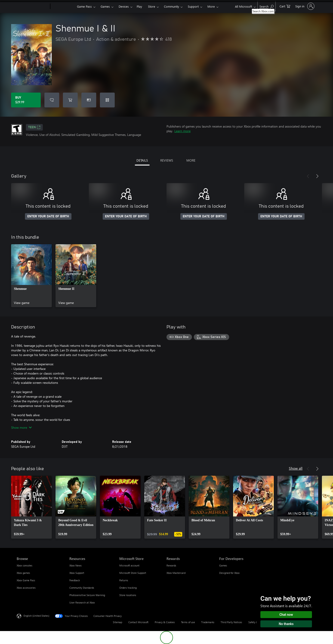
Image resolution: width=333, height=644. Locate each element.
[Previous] (308, 176)
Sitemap (117, 622)
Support (193, 6)
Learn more (182, 131)
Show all (296, 468)
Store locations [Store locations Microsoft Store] (128, 595)
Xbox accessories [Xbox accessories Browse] (26, 588)
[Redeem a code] (107, 100)
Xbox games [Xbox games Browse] (23, 573)
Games (105, 6)
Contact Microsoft (138, 622)
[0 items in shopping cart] (285, 6)
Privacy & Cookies (165, 622)
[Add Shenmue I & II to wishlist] (52, 100)
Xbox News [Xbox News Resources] (76, 565)
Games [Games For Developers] (223, 565)
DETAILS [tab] (142, 160)
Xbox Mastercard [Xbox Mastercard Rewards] (176, 573)
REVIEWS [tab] (167, 160)
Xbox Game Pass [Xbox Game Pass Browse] (26, 580)
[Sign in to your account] (304, 6)
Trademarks (208, 622)
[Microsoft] (32, 6)
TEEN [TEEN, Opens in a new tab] (34, 127)
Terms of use (188, 622)
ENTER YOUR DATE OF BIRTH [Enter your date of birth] (48, 216)
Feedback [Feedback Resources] (75, 580)
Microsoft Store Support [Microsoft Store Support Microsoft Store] (133, 573)
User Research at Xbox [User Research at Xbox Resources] (82, 602)
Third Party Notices (231, 622)
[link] (31, 276)
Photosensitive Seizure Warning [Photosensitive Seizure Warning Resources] (87, 595)
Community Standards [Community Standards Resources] (82, 588)
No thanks (286, 624)
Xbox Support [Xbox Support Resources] (77, 573)
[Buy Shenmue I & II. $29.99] (26, 100)
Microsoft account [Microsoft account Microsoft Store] (129, 565)
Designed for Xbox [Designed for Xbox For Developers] (229, 573)
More (211, 6)
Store (152, 6)
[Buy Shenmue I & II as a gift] (89, 100)
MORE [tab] (191, 160)
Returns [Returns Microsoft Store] (124, 580)
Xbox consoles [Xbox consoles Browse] (25, 565)
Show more (21, 427)
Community (171, 6)
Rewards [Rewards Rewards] (171, 565)
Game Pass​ (84, 6)
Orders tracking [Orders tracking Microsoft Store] (128, 588)
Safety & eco (256, 622)
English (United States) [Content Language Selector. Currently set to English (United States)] (36, 616)
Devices (124, 6)
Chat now (286, 615)
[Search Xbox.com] (267, 6)
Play (139, 6)
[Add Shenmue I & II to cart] (70, 100)
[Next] (317, 176)
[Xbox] (63, 6)
